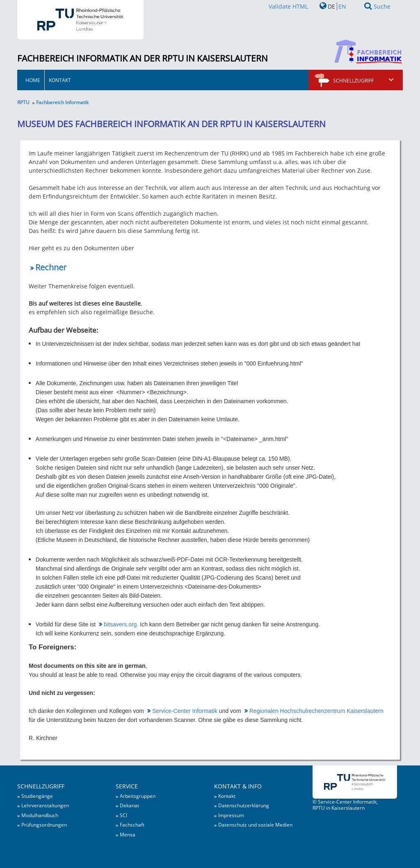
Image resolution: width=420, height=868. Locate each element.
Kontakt (60, 80)
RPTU (23, 102)
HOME (33, 80)
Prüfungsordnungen (44, 825)
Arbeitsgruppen (138, 796)
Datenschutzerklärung (244, 805)
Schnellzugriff (364, 80)
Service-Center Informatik (185, 711)
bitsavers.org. (121, 624)
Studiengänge (37, 796)
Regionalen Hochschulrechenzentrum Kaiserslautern (316, 711)
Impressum (231, 815)
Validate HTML (288, 6)
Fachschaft (132, 825)
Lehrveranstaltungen (45, 805)
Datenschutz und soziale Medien (255, 825)
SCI (123, 815)
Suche (382, 6)
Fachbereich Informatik (62, 102)
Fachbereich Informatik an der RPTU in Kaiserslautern (143, 58)
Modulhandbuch (40, 815)
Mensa (128, 834)
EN (342, 6)
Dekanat (129, 805)
